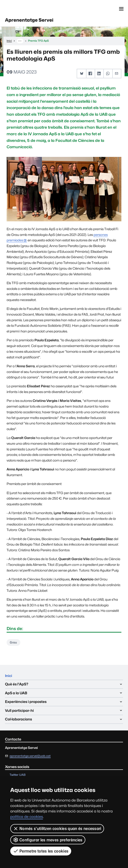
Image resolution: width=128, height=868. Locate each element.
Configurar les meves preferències (48, 840)
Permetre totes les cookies (41, 851)
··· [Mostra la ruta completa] (20, 41)
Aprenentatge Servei (31, 21)
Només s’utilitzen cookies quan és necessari (57, 829)
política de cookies (27, 817)
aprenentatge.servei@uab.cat (30, 757)
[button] (82, 74)
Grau (14, 643)
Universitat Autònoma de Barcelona (25, 9)
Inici (9, 676)
